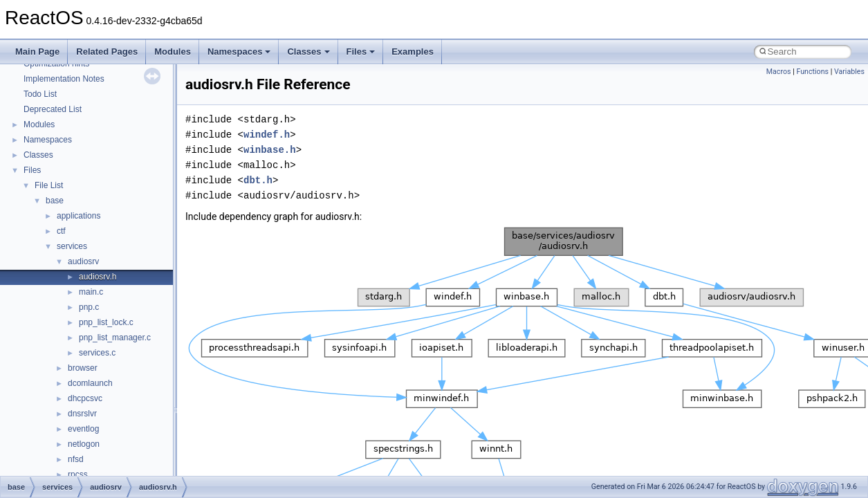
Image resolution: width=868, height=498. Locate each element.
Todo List (40, 94)
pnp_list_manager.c (115, 338)
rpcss (78, 474)
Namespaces (239, 52)
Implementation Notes (64, 79)
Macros (779, 72)
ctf (61, 231)
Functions (812, 72)
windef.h (267, 135)
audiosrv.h (98, 277)
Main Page (37, 52)
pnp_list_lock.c (106, 322)
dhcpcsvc (85, 398)
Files (361, 52)
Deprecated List (53, 109)
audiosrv (83, 261)
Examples (413, 52)
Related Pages (107, 52)
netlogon (84, 444)
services (72, 246)
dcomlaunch (90, 383)
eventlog (83, 429)
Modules (173, 52)
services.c (97, 353)
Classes (308, 52)
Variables (849, 72)
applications (79, 216)
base (55, 201)
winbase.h (270, 150)
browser (83, 368)
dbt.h (258, 180)
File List (49, 185)
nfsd (76, 459)
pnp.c (89, 307)
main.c (91, 292)
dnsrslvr (82, 414)
